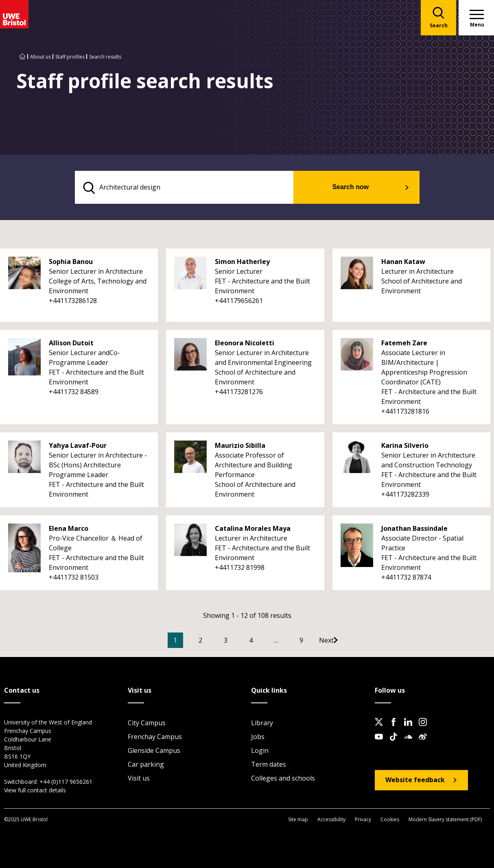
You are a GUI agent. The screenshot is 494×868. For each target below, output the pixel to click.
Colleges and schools (283, 779)
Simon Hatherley (242, 263)
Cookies (390, 820)
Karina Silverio (405, 447)
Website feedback (415, 781)
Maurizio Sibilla (240, 447)
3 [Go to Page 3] (238, 641)
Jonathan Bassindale (414, 530)
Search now (361, 188)
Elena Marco (69, 530)
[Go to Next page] (347, 641)
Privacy (363, 820)
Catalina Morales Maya (253, 530)
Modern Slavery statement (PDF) (445, 820)
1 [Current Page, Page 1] (187, 641)
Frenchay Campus (155, 737)
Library (262, 724)
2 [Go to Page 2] (213, 641)
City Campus (147, 724)
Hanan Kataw (403, 263)
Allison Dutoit (71, 344)
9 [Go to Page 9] (314, 641)
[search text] (196, 188)
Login (260, 751)
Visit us (139, 779)
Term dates (269, 765)
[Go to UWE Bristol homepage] (22, 57)
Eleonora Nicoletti (245, 344)
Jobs (258, 737)
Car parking (146, 765)
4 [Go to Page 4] (263, 641)
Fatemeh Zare (404, 344)
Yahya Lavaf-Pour (78, 447)
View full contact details (35, 791)
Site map (298, 820)
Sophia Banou (71, 263)
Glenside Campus (154, 751)
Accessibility (331, 820)
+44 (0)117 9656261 (66, 782)
